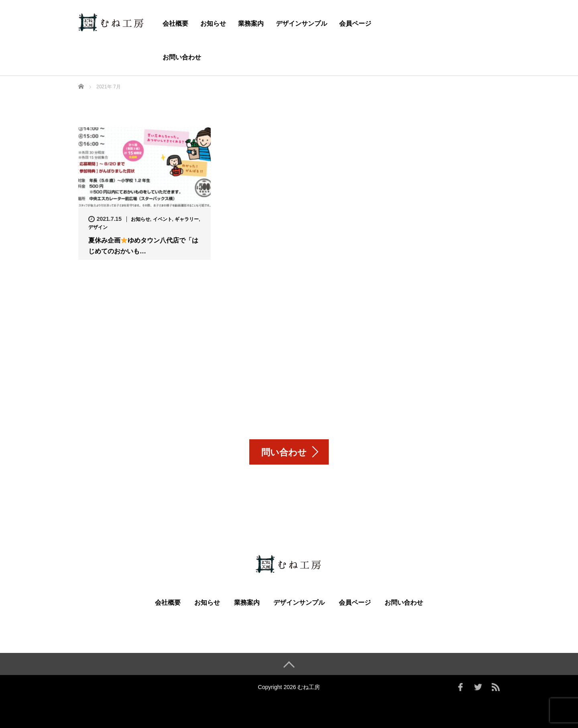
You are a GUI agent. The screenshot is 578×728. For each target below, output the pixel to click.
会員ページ (355, 23)
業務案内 (251, 23)
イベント (163, 219)
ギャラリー (187, 219)
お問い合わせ (182, 57)
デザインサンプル (301, 23)
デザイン (98, 227)
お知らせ (213, 23)
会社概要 (175, 23)
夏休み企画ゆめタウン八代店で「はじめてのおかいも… (143, 246)
